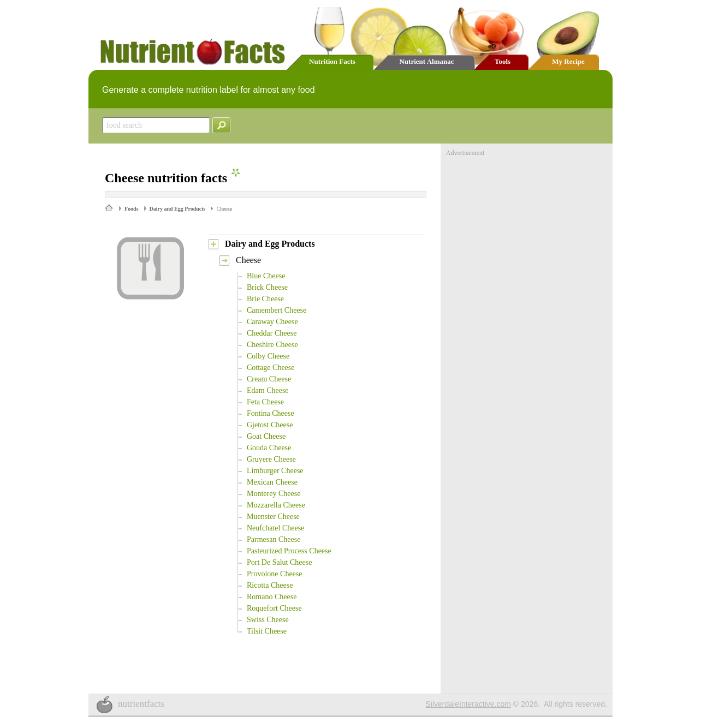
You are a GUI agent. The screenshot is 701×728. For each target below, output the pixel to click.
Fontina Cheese (271, 413)
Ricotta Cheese (270, 585)
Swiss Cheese (268, 620)
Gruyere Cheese (271, 459)
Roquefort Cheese (274, 608)
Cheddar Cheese (272, 333)
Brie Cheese (265, 299)
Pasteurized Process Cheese (289, 551)
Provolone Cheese (274, 574)
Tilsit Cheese (267, 631)
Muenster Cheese (273, 517)
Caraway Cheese (272, 322)
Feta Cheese (265, 402)
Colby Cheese (268, 356)
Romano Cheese (272, 597)
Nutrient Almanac (426, 61)
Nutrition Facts (332, 61)
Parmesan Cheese (274, 539)
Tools (503, 61)
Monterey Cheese (274, 494)
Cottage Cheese (271, 368)
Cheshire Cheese (272, 345)
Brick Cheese (267, 287)
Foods (132, 209)
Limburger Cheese (275, 471)
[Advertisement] (528, 225)
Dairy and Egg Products (178, 209)
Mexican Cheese (272, 482)
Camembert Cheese (277, 310)
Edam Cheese (268, 390)
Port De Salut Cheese (279, 562)
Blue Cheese (266, 276)
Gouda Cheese (269, 448)
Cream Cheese (269, 379)
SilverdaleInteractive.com (468, 704)
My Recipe (568, 61)
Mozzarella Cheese (276, 505)
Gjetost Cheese (270, 425)
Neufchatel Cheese (275, 528)
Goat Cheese (266, 436)
